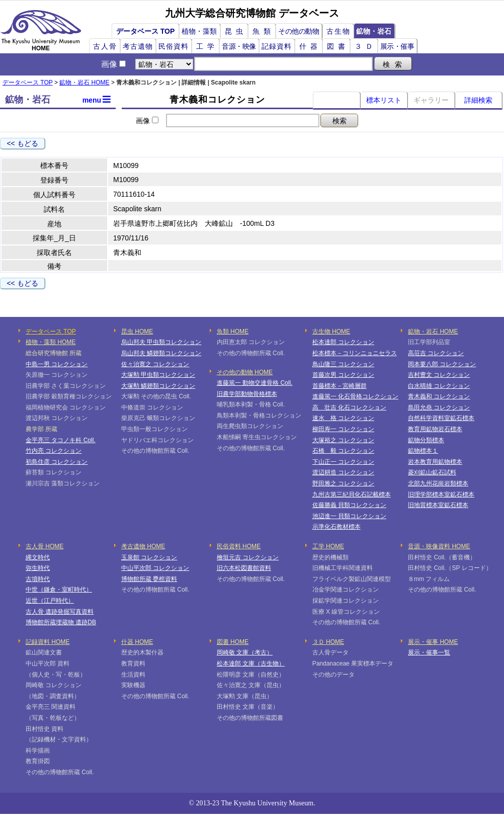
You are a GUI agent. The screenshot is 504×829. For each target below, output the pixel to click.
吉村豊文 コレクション (439, 375)
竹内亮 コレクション (54, 451)
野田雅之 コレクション (343, 483)
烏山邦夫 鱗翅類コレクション (161, 353)
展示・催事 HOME (433, 642)
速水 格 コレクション (343, 418)
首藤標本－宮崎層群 (340, 386)
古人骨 (105, 46)
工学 (207, 46)
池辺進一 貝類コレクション (349, 516)
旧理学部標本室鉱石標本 (441, 494)
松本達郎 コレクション (343, 342)
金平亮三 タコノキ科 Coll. (61, 440)
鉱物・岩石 (374, 31)
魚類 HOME (233, 331)
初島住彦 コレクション (57, 462)
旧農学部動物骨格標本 (247, 394)
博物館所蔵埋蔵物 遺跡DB (61, 622)
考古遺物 (138, 46)
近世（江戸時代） (50, 601)
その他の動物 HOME (245, 372)
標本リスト (384, 100)
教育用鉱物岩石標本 (435, 429)
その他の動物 (299, 31)
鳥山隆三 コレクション (343, 364)
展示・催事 (397, 46)
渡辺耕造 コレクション (343, 472)
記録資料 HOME (48, 642)
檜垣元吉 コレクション (248, 557)
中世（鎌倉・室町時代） (59, 590)
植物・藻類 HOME (51, 342)
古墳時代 (38, 579)
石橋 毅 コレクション (343, 451)
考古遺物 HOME (143, 546)
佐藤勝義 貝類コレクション (349, 505)
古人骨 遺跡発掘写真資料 (60, 612)
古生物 (339, 31)
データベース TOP (145, 31)
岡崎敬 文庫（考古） (245, 652)
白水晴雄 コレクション (439, 386)
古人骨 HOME (45, 546)
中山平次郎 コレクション (155, 568)
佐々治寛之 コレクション (155, 364)
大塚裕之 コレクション (343, 440)
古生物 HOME (331, 331)
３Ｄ (366, 46)
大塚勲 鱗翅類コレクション (158, 386)
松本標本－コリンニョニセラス (355, 353)
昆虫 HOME (137, 331)
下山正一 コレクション (343, 462)
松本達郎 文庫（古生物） (251, 664)
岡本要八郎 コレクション (442, 364)
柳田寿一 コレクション (343, 429)
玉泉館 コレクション (149, 557)
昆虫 (236, 31)
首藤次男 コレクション (343, 375)
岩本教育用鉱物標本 (435, 462)
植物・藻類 (199, 31)
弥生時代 (38, 568)
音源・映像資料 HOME (439, 546)
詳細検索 (478, 100)
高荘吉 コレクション (436, 353)
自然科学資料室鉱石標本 (441, 418)
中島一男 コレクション (57, 364)
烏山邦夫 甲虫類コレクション (161, 342)
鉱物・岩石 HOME (84, 82)
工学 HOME (328, 546)
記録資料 (277, 46)
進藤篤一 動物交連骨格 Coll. (255, 383)
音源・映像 (239, 46)
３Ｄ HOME (328, 642)
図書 (338, 46)
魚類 (264, 31)
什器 (310, 46)
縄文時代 (38, 557)
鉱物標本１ (423, 451)
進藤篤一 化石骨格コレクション (355, 396)
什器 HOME (137, 642)
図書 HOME (233, 642)
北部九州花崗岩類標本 (438, 483)
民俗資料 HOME (239, 546)
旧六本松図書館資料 (244, 568)
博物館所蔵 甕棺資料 (149, 579)
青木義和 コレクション (439, 396)
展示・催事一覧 (429, 652)
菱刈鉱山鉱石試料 (432, 472)
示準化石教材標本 (337, 527)
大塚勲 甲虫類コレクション (158, 375)
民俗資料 (174, 46)
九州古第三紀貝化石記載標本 (352, 494)
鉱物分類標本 (426, 440)
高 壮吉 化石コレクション (349, 407)
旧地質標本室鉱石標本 (438, 505)
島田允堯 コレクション (439, 407)
